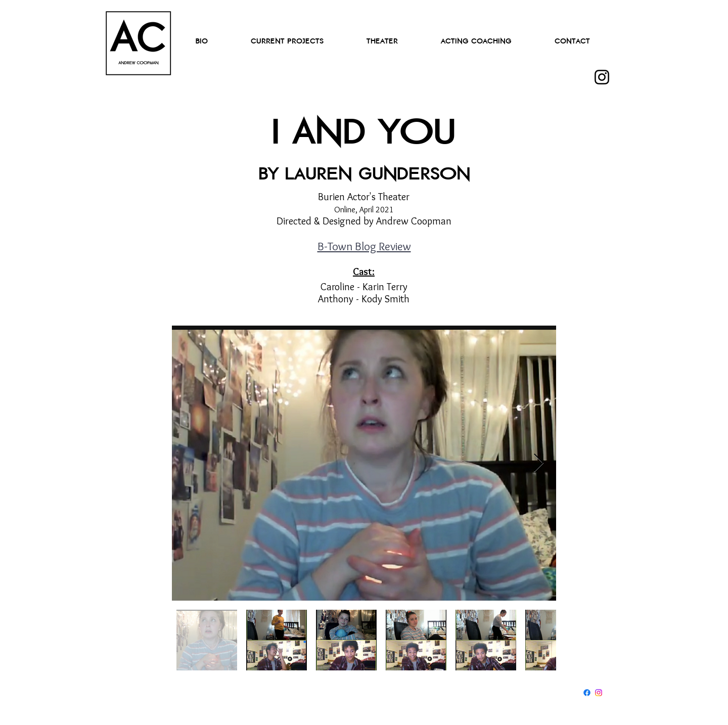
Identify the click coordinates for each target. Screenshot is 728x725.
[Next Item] (539, 463)
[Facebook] (587, 693)
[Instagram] (602, 77)
